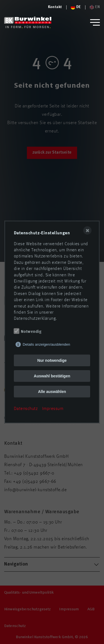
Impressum (53, 409)
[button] (95, 22)
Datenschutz (26, 409)
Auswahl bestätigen (52, 376)
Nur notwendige (52, 360)
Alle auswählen (52, 392)
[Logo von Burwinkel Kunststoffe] (55, 7)
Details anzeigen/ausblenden (46, 344)
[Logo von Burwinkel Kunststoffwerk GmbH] (28, 22)
